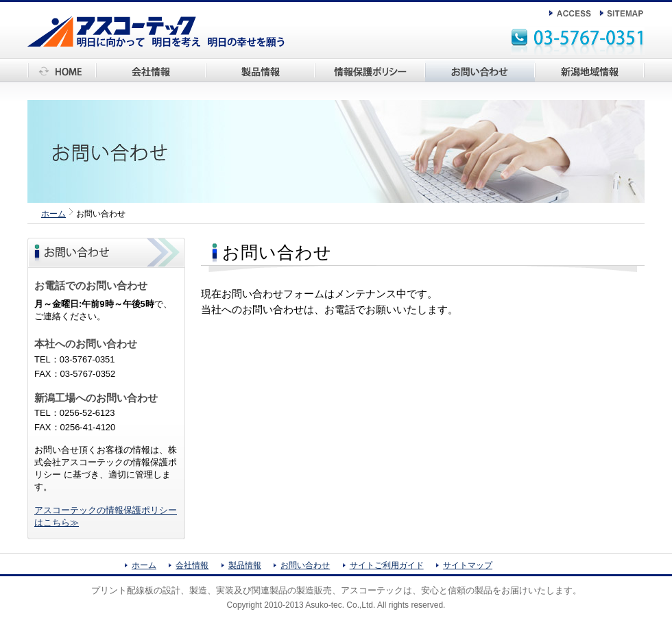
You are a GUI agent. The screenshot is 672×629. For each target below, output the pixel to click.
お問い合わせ (452, 82)
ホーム (41, 82)
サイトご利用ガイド (387, 565)
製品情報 (245, 565)
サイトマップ (468, 565)
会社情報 (114, 82)
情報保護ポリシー (351, 82)
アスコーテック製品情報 (255, 82)
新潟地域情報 (562, 82)
